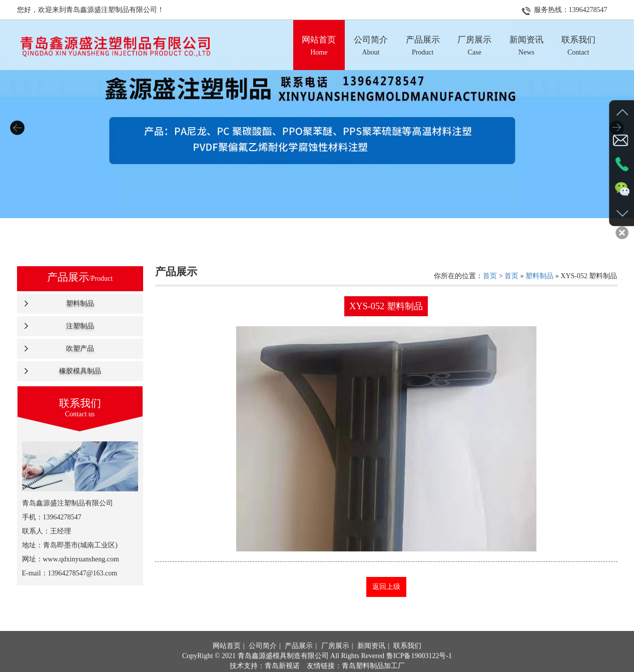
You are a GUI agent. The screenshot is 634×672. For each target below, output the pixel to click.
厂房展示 (335, 661)
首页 (490, 276)
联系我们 (407, 661)
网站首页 (227, 661)
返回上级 (386, 587)
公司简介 (263, 661)
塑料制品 (80, 303)
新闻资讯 (371, 661)
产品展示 (299, 661)
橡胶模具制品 (80, 371)
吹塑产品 (80, 349)
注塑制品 (80, 326)
